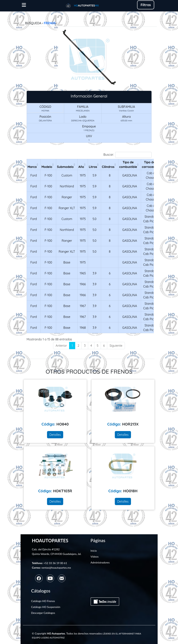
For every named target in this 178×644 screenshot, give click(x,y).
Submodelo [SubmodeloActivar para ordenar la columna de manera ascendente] (65, 167)
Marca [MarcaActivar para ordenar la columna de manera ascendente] (32, 167)
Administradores (100, 562)
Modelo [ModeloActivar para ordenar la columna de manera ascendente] (47, 167)
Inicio (94, 551)
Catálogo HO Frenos (43, 601)
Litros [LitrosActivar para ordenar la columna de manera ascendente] (93, 167)
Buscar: (127, 155)
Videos (95, 557)
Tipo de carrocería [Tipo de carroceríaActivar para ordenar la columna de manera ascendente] (149, 164)
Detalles (55, 435)
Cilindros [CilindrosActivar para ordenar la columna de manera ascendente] (108, 167)
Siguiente (116, 346)
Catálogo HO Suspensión (46, 607)
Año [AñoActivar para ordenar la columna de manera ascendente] (81, 167)
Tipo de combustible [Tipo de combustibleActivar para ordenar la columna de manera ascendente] (128, 164)
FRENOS (50, 23)
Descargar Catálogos (43, 613)
